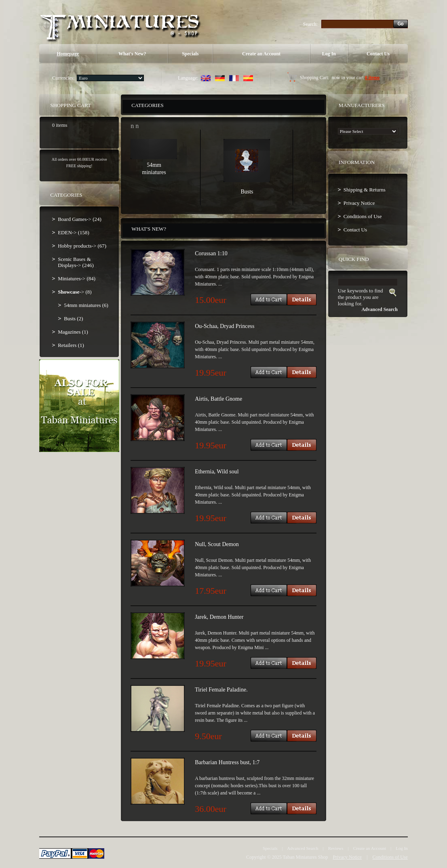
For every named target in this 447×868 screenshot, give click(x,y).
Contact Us (378, 54)
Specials (190, 54)
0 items (372, 78)
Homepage (68, 54)
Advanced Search (303, 848)
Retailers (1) (71, 345)
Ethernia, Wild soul (217, 472)
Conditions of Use (363, 216)
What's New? (132, 54)
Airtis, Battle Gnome (218, 399)
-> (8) (75, 292)
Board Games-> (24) (80, 219)
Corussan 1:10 (211, 253)
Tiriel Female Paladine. (221, 690)
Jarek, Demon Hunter (219, 617)
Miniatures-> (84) (77, 278)
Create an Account (261, 54)
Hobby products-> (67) (82, 246)
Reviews (336, 848)
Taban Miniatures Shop (306, 857)
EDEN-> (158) (74, 232)
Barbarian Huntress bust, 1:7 (227, 762)
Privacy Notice (359, 203)
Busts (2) (73, 318)
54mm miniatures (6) (86, 305)
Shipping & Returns (365, 190)
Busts (247, 192)
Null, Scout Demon (217, 544)
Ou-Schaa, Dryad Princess (225, 326)
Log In (329, 54)
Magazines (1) (73, 332)
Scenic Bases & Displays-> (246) (76, 262)
